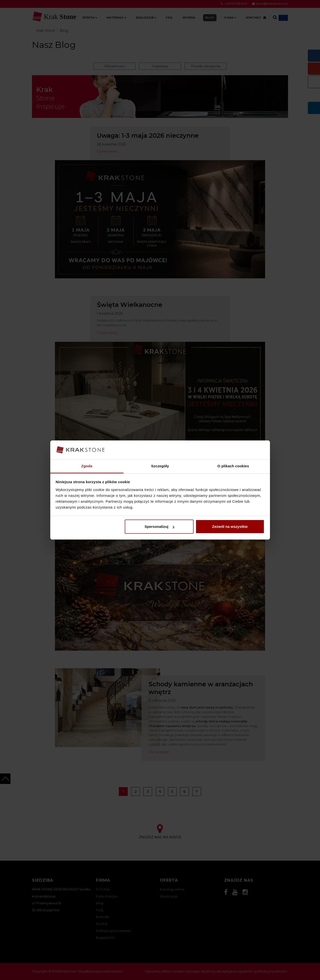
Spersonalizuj (159, 526)
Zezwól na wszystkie (230, 526)
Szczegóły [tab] (160, 466)
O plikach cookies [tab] (233, 466)
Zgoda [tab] (87, 466)
